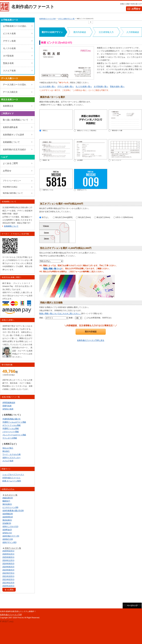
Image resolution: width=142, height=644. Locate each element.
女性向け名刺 (8, 409)
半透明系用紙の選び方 (11, 419)
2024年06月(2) (8, 567)
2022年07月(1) (8, 573)
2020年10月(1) (8, 586)
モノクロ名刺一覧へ (84, 86)
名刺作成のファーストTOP (11, 615)
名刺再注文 (8, 106)
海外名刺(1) (7, 504)
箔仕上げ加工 (8, 448)
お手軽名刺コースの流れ (15, 26)
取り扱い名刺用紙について (16, 120)
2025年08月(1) (8, 557)
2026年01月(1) (8, 554)
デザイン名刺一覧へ (66, 86)
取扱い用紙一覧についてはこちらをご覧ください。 (60, 314)
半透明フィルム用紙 (11, 428)
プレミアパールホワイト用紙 (14, 435)
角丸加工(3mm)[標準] (63, 217)
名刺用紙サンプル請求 (13, 135)
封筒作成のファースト (11, 478)
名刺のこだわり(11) (10, 526)
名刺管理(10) (8, 517)
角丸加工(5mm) (83, 217)
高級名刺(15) (8, 498)
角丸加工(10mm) (102, 217)
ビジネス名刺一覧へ (47, 86)
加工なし (44, 217)
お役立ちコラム (8, 489)
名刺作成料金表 (10, 127)
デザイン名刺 (9, 41)
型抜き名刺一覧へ (117, 86)
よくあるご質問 (10, 163)
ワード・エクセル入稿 (11, 454)
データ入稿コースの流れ (15, 85)
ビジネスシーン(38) (10, 507)
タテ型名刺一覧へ (101, 86)
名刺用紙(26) (8, 514)
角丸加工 (6, 451)
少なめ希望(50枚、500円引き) (98, 318)
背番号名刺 (7, 406)
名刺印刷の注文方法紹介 (15, 149)
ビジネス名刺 (9, 33)
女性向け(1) (7, 533)
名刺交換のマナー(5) (11, 536)
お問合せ (136, 9)
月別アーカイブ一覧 (13, 548)
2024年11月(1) (8, 560)
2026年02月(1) (8, 551)
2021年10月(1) (8, 576)
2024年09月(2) (8, 564)
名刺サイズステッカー (11, 458)
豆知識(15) (7, 523)
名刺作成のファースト (33, 7)
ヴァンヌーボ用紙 (10, 438)
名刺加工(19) (8, 539)
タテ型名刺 (8, 56)
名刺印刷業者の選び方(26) (13, 511)
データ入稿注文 (10, 92)
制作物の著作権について (13, 193)
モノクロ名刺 (9, 48)
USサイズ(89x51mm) (123, 217)
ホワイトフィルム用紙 (11, 425)
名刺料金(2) (7, 530)
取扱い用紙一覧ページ (52, 269)
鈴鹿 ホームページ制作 (12, 481)
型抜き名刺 (8, 63)
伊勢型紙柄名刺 (9, 403)
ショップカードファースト (13, 475)
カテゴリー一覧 (11, 495)
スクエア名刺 (9, 71)
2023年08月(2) (8, 570)
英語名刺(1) (7, 520)
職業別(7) (6, 501)
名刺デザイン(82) (9, 542)
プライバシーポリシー (12, 181)
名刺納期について (11, 142)
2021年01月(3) (8, 583)
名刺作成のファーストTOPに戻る (91, 340)
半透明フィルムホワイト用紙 (14, 422)
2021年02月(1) (8, 579)
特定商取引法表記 (10, 187)
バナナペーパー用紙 (11, 432)
